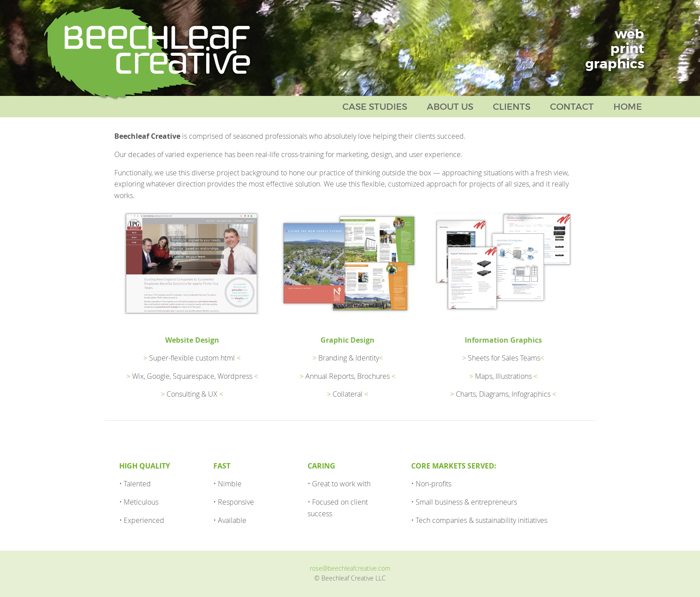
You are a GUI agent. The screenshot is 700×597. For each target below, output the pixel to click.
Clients (512, 107)
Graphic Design (348, 340)
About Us (450, 107)
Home (628, 107)
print (627, 49)
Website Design (192, 340)
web (629, 34)
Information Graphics (503, 340)
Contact (572, 107)
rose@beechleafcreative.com (350, 568)
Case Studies (375, 107)
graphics (615, 64)
